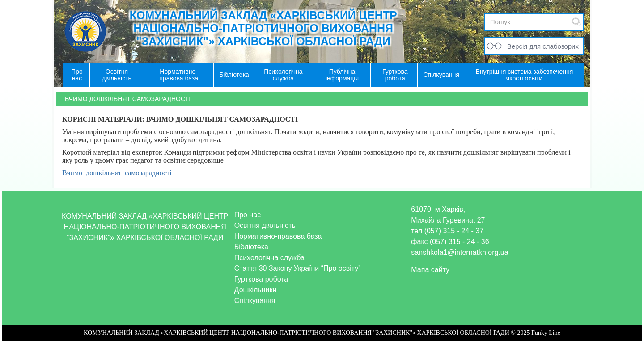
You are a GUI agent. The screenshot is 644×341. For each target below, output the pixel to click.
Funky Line (546, 333)
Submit (576, 22)
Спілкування (255, 301)
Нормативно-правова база (278, 236)
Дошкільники (256, 290)
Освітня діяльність (265, 225)
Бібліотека (251, 247)
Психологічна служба (269, 258)
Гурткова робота (261, 279)
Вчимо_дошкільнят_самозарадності (117, 173)
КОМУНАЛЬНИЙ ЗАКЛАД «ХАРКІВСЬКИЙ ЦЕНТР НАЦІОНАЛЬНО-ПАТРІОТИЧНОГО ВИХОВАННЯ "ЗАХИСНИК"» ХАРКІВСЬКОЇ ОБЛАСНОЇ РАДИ (263, 28)
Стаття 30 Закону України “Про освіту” (298, 268)
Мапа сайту (430, 270)
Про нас (248, 215)
